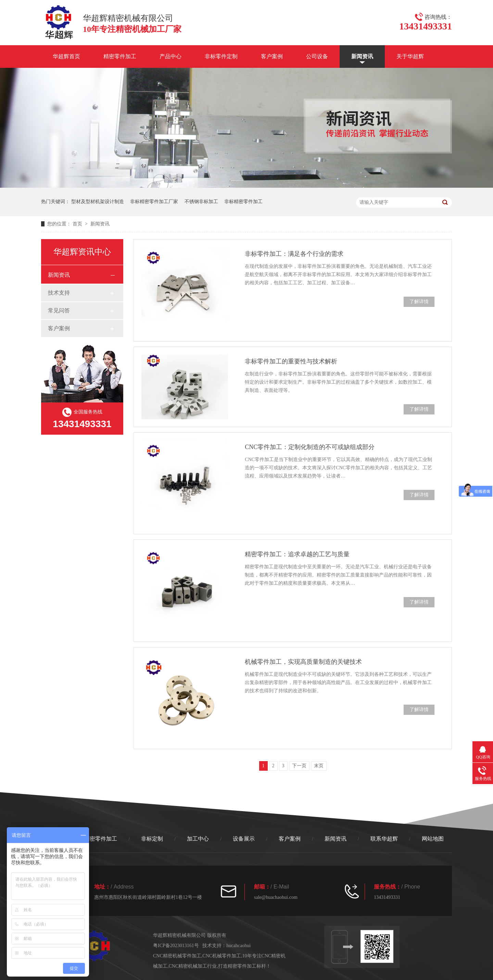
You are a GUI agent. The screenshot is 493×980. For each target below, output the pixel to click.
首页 (78, 224)
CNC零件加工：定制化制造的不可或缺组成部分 (310, 447)
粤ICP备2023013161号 (176, 946)
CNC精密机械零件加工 (177, 956)
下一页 (299, 766)
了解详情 (419, 302)
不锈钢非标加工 (201, 202)
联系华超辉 (384, 839)
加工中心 (198, 839)
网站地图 (433, 839)
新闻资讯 (362, 56)
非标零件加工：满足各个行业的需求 (294, 254)
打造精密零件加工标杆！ (244, 966)
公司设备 (317, 56)
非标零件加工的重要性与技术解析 (291, 361)
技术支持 (59, 293)
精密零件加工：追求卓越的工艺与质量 (297, 554)
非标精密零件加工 (243, 202)
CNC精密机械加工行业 (193, 966)
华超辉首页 (66, 56)
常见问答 (59, 311)
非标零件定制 (221, 56)
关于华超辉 (410, 56)
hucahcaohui (238, 946)
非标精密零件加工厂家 (154, 202)
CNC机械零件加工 (222, 956)
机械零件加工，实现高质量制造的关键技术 (303, 662)
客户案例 (272, 56)
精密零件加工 (120, 56)
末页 (319, 766)
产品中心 (170, 56)
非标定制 (152, 839)
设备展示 (244, 839)
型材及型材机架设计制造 (98, 202)
